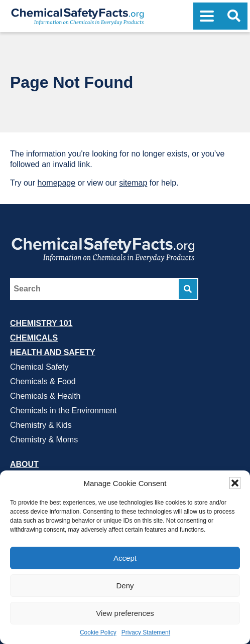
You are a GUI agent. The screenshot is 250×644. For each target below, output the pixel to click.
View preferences (125, 613)
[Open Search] (234, 16)
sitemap (133, 183)
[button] (235, 483)
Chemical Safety (39, 367)
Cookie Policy (98, 633)
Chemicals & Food (43, 381)
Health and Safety (53, 352)
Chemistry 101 (41, 323)
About (24, 464)
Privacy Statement (146, 633)
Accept (125, 558)
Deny (125, 586)
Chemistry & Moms (44, 440)
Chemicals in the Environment (64, 411)
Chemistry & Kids (41, 425)
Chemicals (34, 338)
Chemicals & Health (45, 396)
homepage (57, 183)
